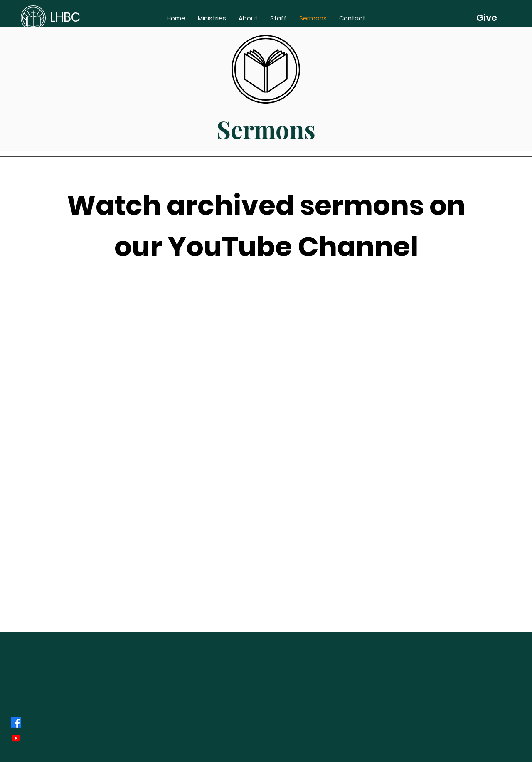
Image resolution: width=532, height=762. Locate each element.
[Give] (487, 18)
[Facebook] (16, 723)
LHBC (65, 17)
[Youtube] (16, 738)
